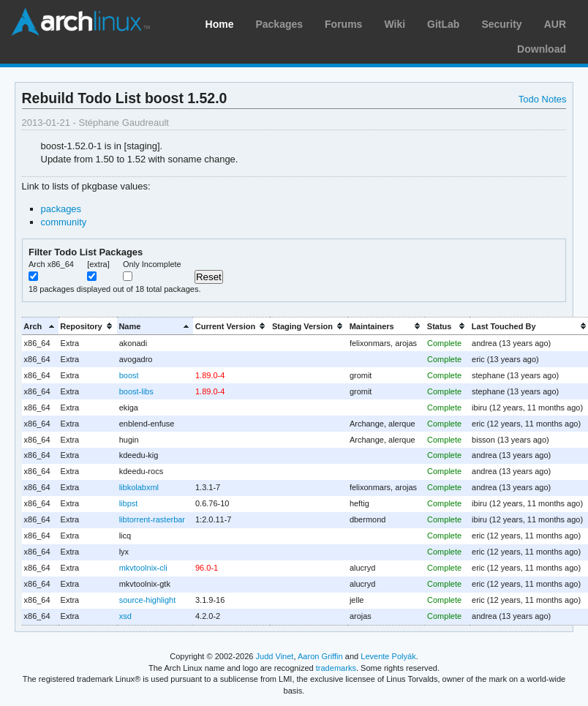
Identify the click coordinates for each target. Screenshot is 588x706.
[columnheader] (40, 326)
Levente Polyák (388, 656)
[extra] (98, 264)
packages (61, 209)
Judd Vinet (275, 656)
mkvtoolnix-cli (143, 568)
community (64, 222)
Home (220, 24)
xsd (125, 616)
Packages (279, 24)
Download (542, 49)
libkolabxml (139, 487)
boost (129, 375)
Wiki (395, 24)
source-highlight (148, 600)
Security (501, 24)
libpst (129, 503)
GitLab (443, 24)
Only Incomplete (152, 264)
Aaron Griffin (320, 656)
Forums (343, 24)
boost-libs (136, 391)
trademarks (336, 668)
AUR (555, 24)
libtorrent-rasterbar (152, 519)
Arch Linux (80, 22)
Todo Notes (543, 99)
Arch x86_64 (51, 264)
